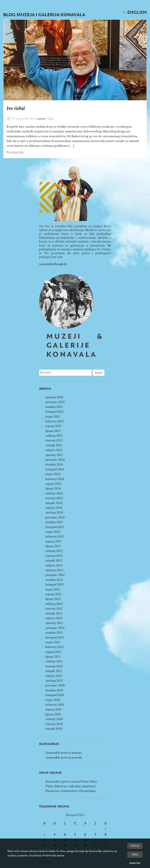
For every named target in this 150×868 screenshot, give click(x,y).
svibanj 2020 (54, 719)
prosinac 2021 (55, 628)
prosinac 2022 (55, 575)
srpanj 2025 (53, 426)
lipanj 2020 (53, 714)
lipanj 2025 (53, 431)
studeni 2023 (54, 522)
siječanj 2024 (54, 512)
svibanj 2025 (54, 436)
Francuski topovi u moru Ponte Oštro (71, 781)
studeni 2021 (54, 633)
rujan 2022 (53, 589)
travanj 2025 (54, 440)
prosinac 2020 (55, 685)
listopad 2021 (55, 637)
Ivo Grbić (16, 108)
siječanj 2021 (54, 681)
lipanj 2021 (53, 657)
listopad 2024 (55, 469)
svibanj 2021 (54, 661)
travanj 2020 (54, 724)
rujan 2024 (53, 474)
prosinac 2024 (55, 460)
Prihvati (135, 846)
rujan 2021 (53, 642)
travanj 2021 (54, 666)
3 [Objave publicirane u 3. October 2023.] (55, 835)
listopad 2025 (55, 412)
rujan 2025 (53, 417)
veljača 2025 (54, 450)
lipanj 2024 (53, 488)
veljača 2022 (54, 618)
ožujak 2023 (54, 560)
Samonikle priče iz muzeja (64, 753)
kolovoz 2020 (55, 705)
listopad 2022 (55, 585)
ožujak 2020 (54, 729)
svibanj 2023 (54, 551)
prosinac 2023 (55, 517)
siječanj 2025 (54, 455)
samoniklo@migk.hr (53, 264)
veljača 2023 (54, 565)
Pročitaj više (15, 152)
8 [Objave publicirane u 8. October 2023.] (106, 835)
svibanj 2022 (54, 604)
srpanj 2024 (53, 484)
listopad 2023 (55, 527)
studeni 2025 (54, 407)
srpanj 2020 (53, 709)
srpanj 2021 (53, 652)
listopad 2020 (55, 695)
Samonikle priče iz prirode (64, 757)
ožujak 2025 (54, 445)
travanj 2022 (54, 609)
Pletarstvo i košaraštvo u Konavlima (71, 791)
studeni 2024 (54, 464)
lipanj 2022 (53, 599)
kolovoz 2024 (55, 479)
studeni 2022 (54, 580)
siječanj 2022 (54, 623)
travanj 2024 (54, 498)
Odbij (135, 854)
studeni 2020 (54, 690)
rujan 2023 (53, 532)
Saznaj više (135, 863)
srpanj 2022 (53, 594)
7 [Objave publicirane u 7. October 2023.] (95, 835)
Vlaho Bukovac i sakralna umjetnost (71, 786)
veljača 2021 (54, 676)
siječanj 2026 (54, 397)
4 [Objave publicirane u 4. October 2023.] (65, 835)
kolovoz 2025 (55, 421)
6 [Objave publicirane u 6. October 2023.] (85, 835)
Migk (50, 119)
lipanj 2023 (53, 546)
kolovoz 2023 (55, 536)
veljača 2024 (54, 508)
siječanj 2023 (54, 570)
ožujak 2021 (54, 671)
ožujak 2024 (54, 503)
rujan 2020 (53, 700)
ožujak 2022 (54, 613)
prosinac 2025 (55, 402)
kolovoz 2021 (55, 647)
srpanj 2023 (53, 541)
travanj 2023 (54, 556)
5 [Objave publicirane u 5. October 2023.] (75, 835)
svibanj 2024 (54, 493)
